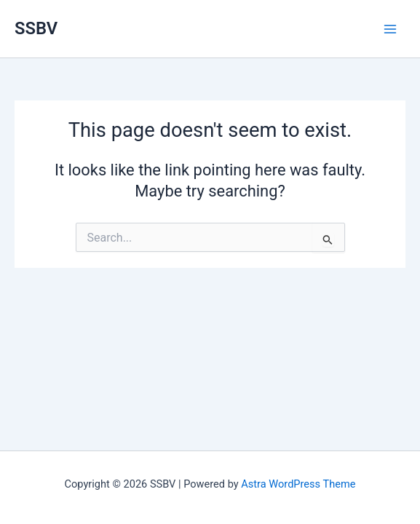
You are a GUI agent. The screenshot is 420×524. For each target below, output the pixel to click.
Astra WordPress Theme (298, 484)
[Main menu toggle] (390, 29)
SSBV (36, 28)
